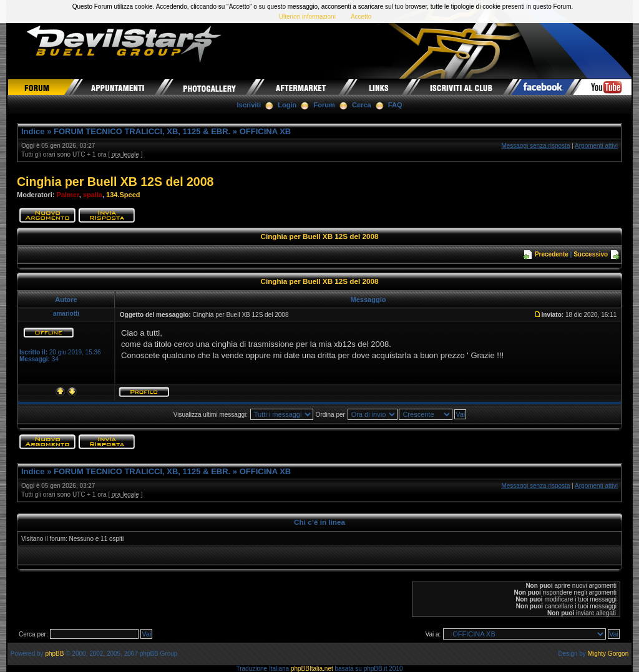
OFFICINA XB (266, 131)
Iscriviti (249, 105)
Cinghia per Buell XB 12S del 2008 (115, 182)
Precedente (552, 254)
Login (287, 105)
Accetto (361, 17)
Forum (324, 105)
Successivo (591, 254)
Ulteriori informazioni (307, 17)
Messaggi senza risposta (535, 146)
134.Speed (123, 195)
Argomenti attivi (596, 146)
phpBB (54, 654)
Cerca (362, 105)
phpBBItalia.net (312, 669)
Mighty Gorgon (608, 654)
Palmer (68, 195)
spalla (93, 195)
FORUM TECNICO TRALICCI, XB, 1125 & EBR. (142, 131)
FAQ (395, 105)
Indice (33, 131)
